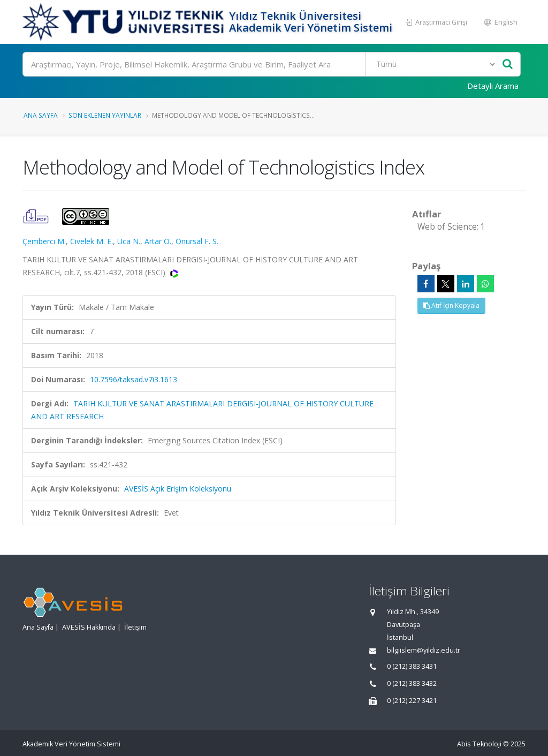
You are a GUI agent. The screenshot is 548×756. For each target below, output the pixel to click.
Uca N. (129, 241)
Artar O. (158, 241)
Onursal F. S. (197, 241)
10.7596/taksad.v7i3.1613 (134, 379)
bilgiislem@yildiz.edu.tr (424, 650)
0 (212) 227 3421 (412, 701)
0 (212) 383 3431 (412, 666)
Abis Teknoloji (479, 744)
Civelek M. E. (92, 241)
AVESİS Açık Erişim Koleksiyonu (178, 489)
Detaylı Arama (493, 86)
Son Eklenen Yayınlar (105, 115)
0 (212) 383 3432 (412, 683)
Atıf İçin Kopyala (451, 305)
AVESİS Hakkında (89, 627)
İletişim (135, 627)
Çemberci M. (44, 241)
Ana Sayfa (41, 115)
